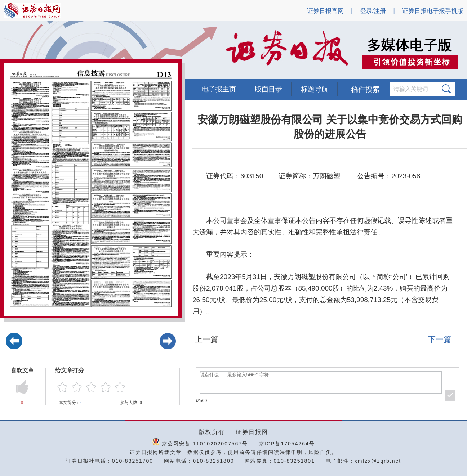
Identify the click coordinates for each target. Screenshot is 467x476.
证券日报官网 (325, 11)
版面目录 (268, 89)
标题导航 (315, 89)
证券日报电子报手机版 (433, 11)
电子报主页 (219, 89)
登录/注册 (373, 11)
